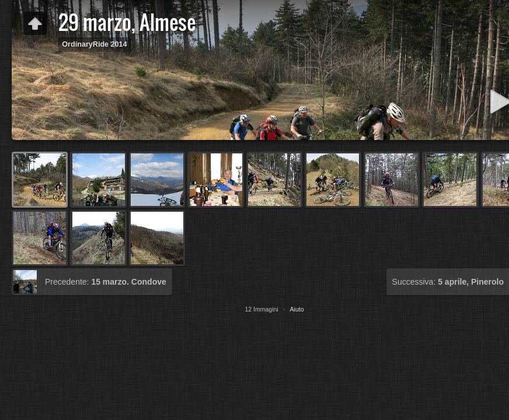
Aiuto (297, 309)
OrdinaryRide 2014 (94, 44)
